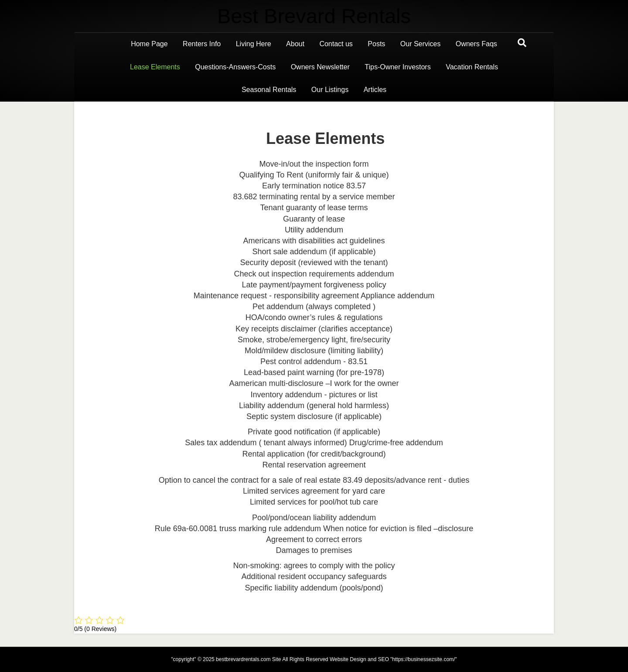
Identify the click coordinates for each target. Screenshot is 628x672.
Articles (375, 90)
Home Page (149, 44)
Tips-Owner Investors (398, 67)
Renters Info (202, 44)
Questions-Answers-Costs (235, 67)
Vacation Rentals (472, 67)
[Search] (522, 43)
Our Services (420, 44)
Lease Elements (155, 67)
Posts (376, 44)
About (295, 44)
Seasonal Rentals (269, 90)
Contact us (336, 44)
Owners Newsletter (320, 67)
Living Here (254, 44)
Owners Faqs (476, 44)
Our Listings (330, 90)
